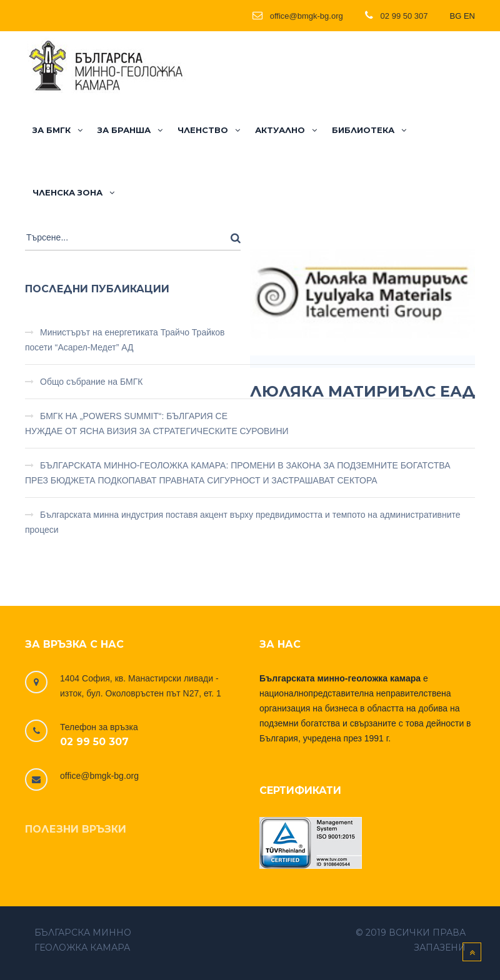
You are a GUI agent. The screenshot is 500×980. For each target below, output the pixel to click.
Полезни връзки (76, 829)
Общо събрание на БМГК (92, 382)
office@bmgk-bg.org (99, 776)
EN (469, 16)
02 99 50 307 (94, 742)
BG (456, 16)
